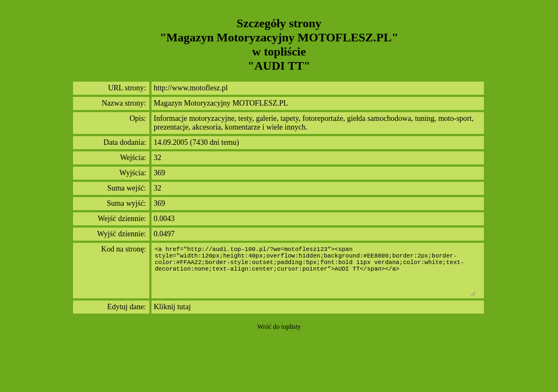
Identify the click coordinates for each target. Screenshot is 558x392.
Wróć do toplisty (279, 327)
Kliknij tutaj (172, 307)
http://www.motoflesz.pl (191, 88)
